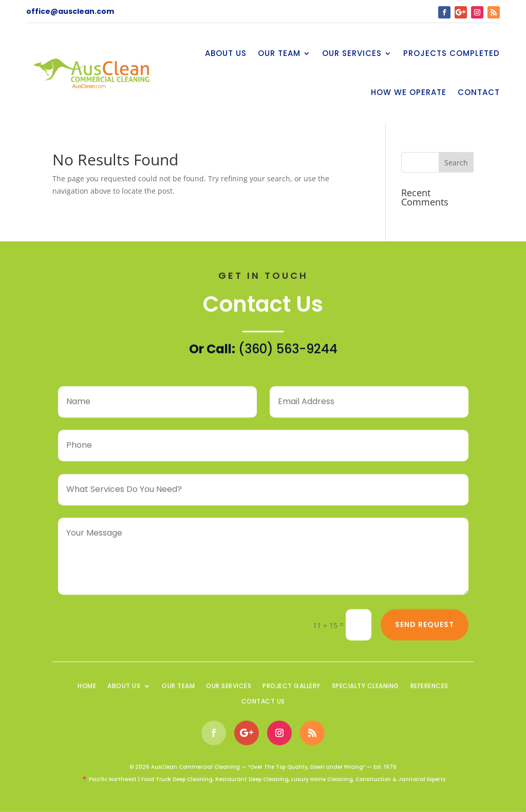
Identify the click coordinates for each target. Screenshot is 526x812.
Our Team (279, 53)
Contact (479, 92)
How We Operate (409, 92)
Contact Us (263, 704)
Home (87, 689)
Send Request (425, 627)
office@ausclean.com (70, 11)
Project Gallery (292, 689)
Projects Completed (452, 53)
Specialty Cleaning (365, 689)
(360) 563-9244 (288, 352)
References (429, 689)
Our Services (352, 53)
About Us (226, 53)
